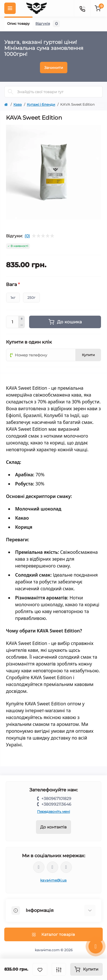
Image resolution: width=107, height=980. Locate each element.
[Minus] (22, 325)
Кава (18, 104)
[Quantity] (12, 322)
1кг (13, 298)
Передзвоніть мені (53, 811)
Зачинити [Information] (54, 68)
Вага (13, 285)
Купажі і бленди (41, 104)
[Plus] (22, 319)
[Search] (11, 92)
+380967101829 (56, 799)
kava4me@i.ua (53, 880)
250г (31, 298)
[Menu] (10, 8)
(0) (27, 236)
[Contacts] (82, 8)
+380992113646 (56, 804)
